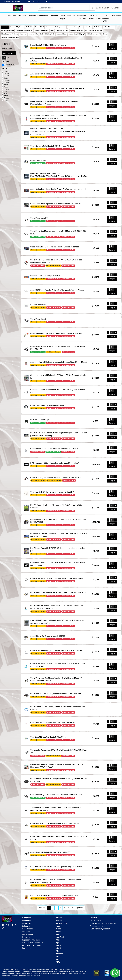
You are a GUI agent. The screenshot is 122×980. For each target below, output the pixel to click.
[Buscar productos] (66, 8)
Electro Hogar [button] (62, 17)
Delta (6, 78)
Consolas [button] (54, 16)
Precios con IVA (11, 65)
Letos (6, 100)
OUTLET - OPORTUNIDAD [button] (94, 17)
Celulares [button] (32, 16)
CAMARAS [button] (22, 16)
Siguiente (79, 908)
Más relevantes (8, 53)
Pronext (7, 98)
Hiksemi (7, 80)
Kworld (6, 76)
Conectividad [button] (43, 16)
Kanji (6, 94)
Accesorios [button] (11, 16)
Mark (6, 91)
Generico (7, 83)
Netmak (7, 85)
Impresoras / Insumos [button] (82, 17)
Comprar (112, 48)
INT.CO (6, 74)
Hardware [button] (71, 16)
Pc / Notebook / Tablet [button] (106, 18)
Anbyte (6, 89)
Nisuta (6, 72)
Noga (6, 87)
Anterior (42, 908)
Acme (6, 96)
